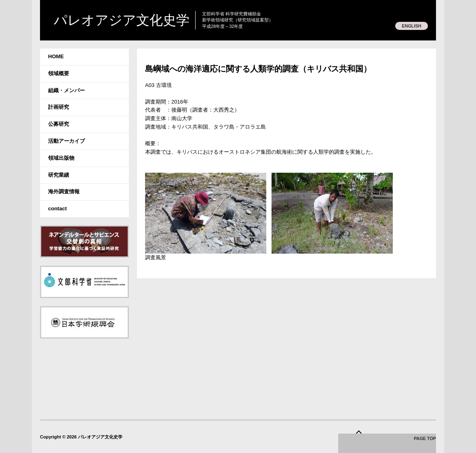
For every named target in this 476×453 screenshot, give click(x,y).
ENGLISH (411, 26)
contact (57, 209)
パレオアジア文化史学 (130, 20)
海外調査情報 (64, 192)
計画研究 (59, 107)
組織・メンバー (66, 90)
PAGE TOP (425, 439)
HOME (56, 56)
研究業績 (59, 175)
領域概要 (59, 73)
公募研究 (59, 124)
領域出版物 (61, 158)
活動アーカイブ (66, 141)
